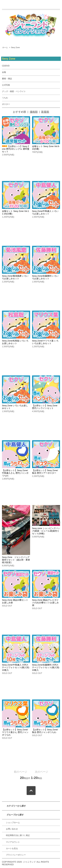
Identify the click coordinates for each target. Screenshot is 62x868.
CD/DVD (6, 66)
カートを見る (12, 848)
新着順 (45, 112)
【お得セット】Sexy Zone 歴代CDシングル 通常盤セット (16, 149)
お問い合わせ (12, 829)
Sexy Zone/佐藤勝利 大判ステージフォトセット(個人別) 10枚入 (46, 667)
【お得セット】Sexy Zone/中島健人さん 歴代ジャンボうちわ (15, 473)
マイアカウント (13, 842)
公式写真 (6, 85)
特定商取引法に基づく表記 (18, 835)
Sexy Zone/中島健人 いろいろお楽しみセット (45, 212)
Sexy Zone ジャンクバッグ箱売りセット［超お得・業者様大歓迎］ (16, 560)
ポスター (6, 104)
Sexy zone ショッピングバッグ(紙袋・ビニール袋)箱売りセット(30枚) (46, 531)
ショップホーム (13, 823)
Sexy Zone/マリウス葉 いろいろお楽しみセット (45, 342)
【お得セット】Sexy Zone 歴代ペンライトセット (45, 407)
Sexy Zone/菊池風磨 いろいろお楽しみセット (15, 277)
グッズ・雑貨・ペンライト (14, 91)
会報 (4, 72)
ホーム (5, 47)
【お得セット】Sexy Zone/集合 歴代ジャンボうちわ (45, 731)
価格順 (34, 112)
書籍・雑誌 (7, 79)
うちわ (5, 98)
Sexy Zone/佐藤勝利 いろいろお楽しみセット (45, 277)
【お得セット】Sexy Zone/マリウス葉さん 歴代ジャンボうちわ (15, 732)
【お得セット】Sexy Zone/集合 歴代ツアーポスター (45, 472)
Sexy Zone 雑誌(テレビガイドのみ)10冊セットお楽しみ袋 (45, 603)
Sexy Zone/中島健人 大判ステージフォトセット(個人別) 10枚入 (16, 667)
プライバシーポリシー (16, 855)
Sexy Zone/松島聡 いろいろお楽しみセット (15, 342)
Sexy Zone (15, 47)
